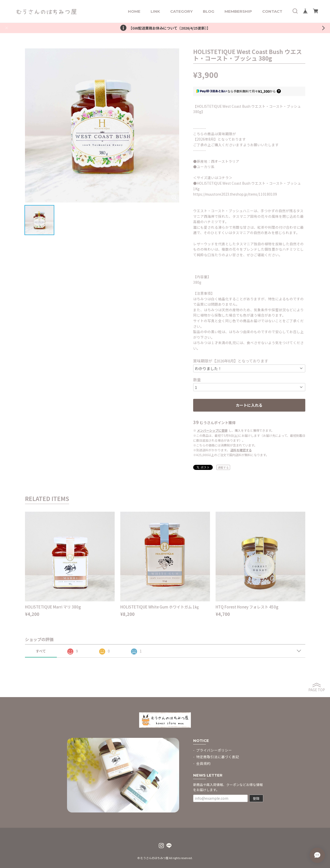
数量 (197, 380)
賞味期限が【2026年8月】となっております (231, 361)
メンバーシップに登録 (212, 430)
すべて (41, 651)
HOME (134, 11)
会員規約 (203, 763)
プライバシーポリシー (214, 750)
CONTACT (272, 11)
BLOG (209, 11)
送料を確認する (241, 450)
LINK (155, 11)
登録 (256, 798)
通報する (223, 467)
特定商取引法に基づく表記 (218, 757)
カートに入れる (249, 405)
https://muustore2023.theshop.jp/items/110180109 (235, 194)
